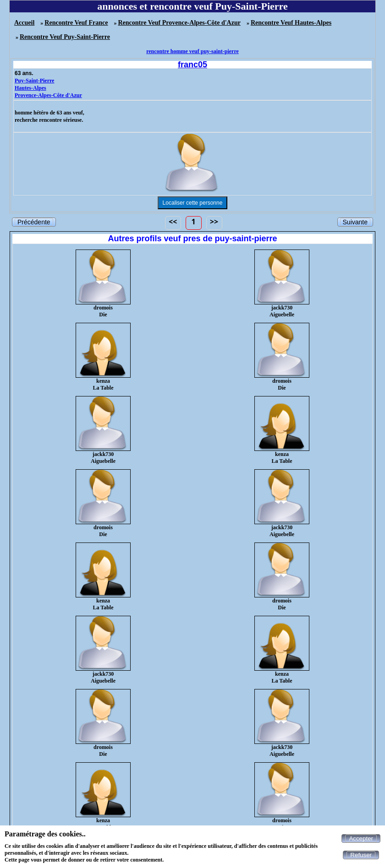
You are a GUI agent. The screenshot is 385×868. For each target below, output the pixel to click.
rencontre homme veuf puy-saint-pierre (192, 51)
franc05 (192, 65)
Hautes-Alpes (30, 88)
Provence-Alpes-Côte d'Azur (48, 95)
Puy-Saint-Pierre (34, 81)
